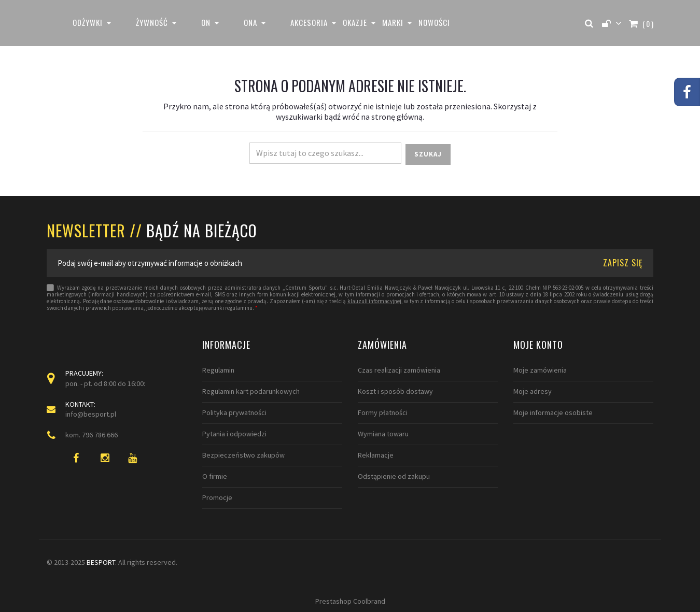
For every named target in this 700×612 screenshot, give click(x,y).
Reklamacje (376, 455)
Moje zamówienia (540, 370)
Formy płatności (383, 412)
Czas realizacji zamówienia (399, 370)
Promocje (217, 497)
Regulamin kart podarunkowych (251, 391)
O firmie (215, 476)
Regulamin (218, 370)
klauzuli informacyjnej (374, 301)
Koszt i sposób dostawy (395, 391)
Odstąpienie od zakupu (394, 476)
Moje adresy (533, 391)
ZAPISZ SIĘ (623, 263)
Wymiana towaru (383, 434)
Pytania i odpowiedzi (234, 434)
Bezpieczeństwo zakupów (243, 455)
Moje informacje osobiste (553, 412)
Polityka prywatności (234, 412)
